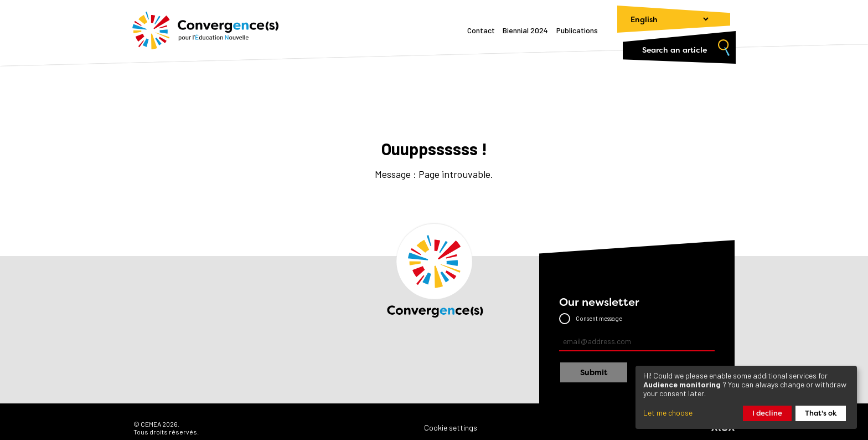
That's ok (821, 413)
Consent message (599, 318)
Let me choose (668, 413)
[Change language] (664, 19)
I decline (767, 413)
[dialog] (746, 397)
